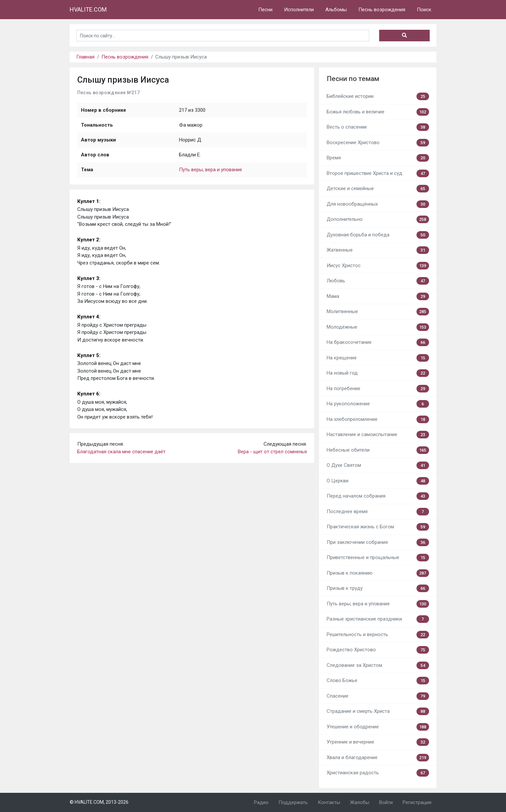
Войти (386, 802)
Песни (265, 10)
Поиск (424, 10)
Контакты (329, 802)
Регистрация (417, 802)
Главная (85, 57)
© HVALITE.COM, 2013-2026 (99, 802)
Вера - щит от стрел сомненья (272, 452)
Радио (261, 802)
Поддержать (293, 802)
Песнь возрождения (382, 10)
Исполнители (299, 10)
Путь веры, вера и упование (211, 170)
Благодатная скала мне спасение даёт (121, 452)
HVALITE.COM (88, 9)
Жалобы (360, 802)
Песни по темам (353, 79)
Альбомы (336, 10)
